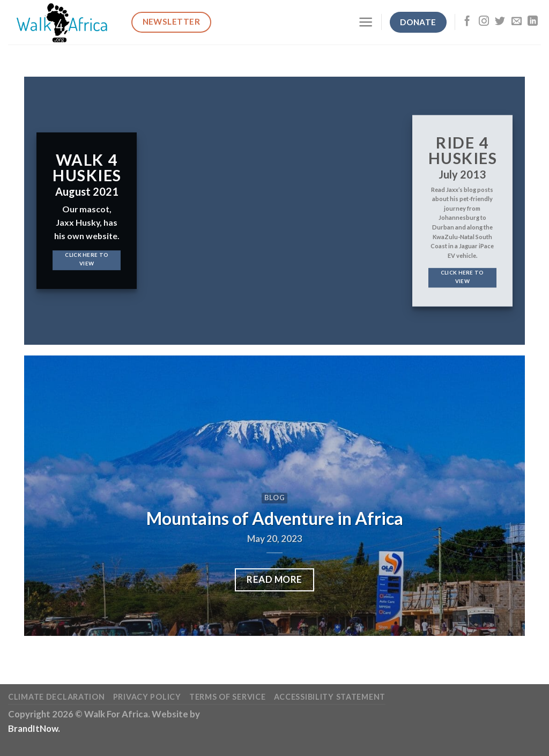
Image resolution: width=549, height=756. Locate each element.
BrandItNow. (34, 728)
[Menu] (366, 22)
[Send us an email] (517, 22)
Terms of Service (227, 697)
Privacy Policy (147, 697)
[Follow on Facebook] (467, 22)
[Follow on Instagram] (484, 22)
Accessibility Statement (330, 697)
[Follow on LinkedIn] (533, 22)
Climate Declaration (57, 697)
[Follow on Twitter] (500, 22)
